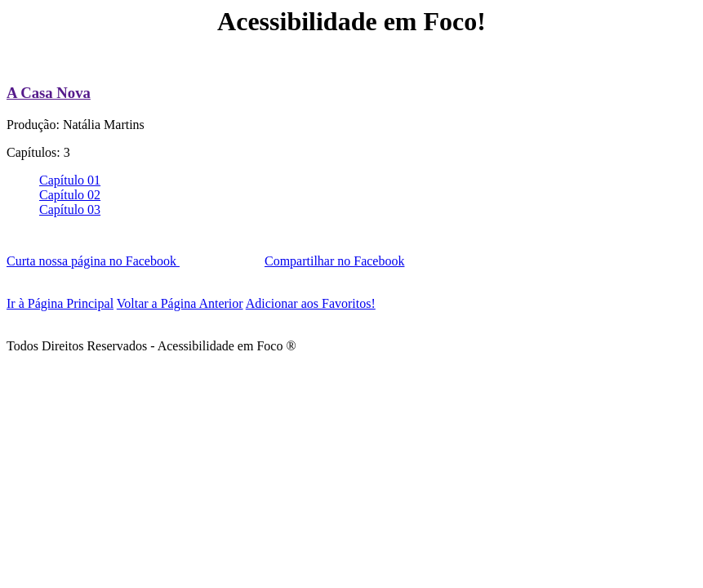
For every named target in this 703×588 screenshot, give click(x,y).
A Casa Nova (49, 93)
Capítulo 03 (70, 209)
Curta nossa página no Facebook (93, 261)
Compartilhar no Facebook (335, 261)
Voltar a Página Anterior (180, 303)
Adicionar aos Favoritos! (311, 303)
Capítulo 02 (70, 195)
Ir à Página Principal (60, 303)
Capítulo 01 (70, 180)
